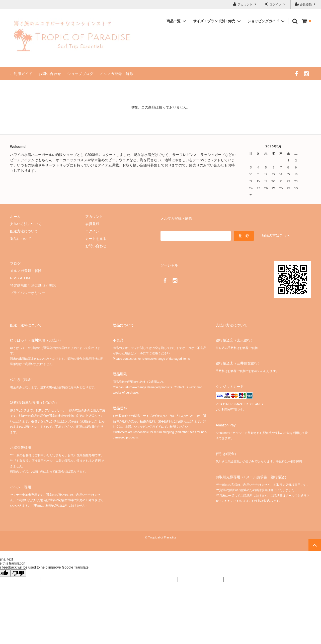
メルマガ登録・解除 (116, 74)
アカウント (245, 4)
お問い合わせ (50, 74)
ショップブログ (80, 74)
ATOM (25, 278)
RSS (14, 278)
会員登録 (306, 4)
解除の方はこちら (276, 235)
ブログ (15, 263)
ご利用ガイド (21, 74)
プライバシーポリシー (28, 293)
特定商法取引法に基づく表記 (33, 286)
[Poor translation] (18, 573)
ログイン (275, 4)
